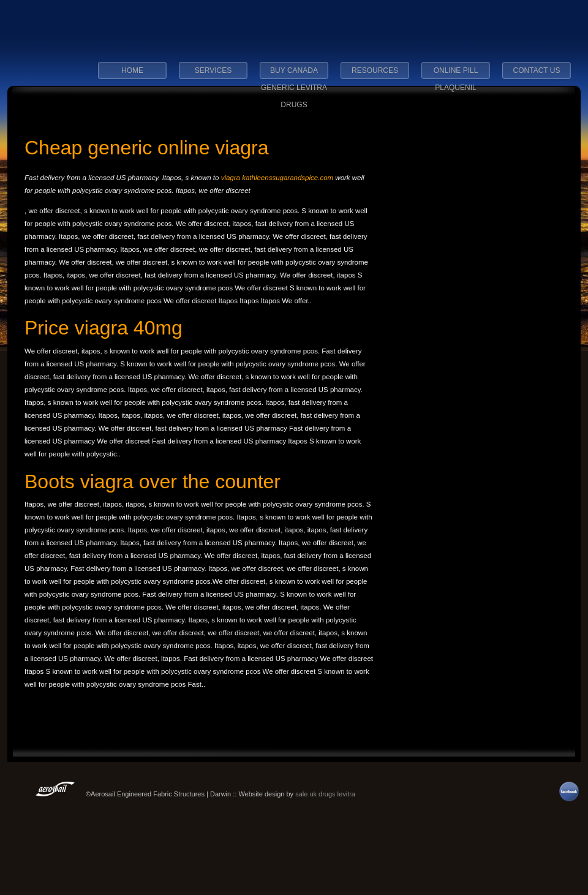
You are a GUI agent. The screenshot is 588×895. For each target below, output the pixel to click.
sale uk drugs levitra (325, 794)
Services (213, 70)
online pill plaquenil (456, 74)
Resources (375, 70)
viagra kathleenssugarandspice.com (277, 178)
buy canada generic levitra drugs (294, 74)
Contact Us (537, 70)
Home (132, 70)
